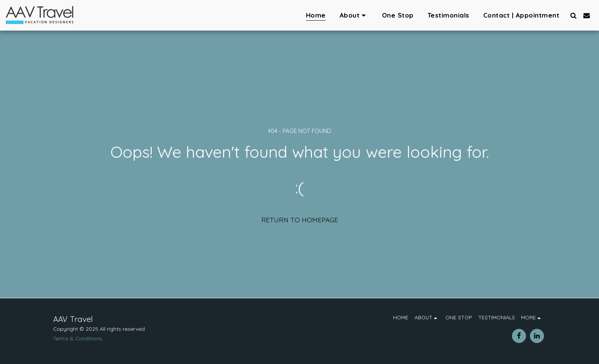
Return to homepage (300, 220)
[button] (354, 15)
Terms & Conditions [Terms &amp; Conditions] (78, 338)
